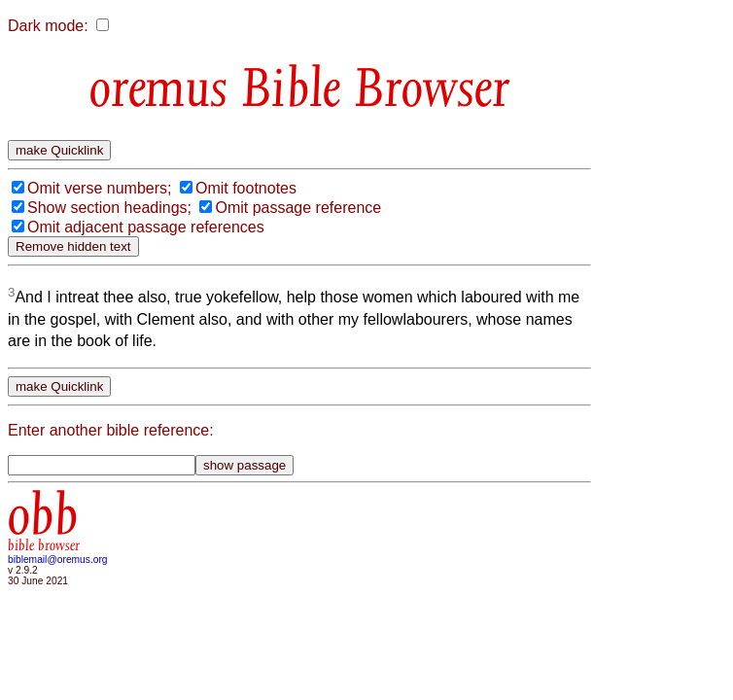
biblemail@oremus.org (58, 560)
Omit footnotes (246, 188)
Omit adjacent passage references (146, 227)
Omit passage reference (298, 208)
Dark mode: (48, 26)
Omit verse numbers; (99, 188)
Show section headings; (109, 208)
